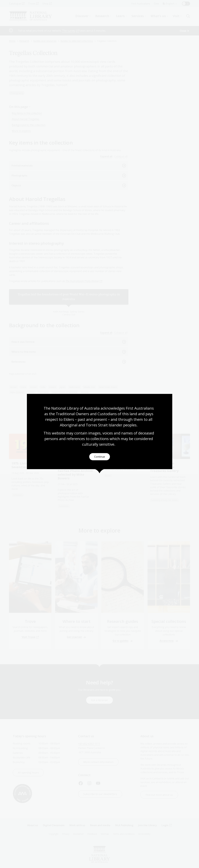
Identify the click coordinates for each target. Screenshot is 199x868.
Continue (100, 457)
